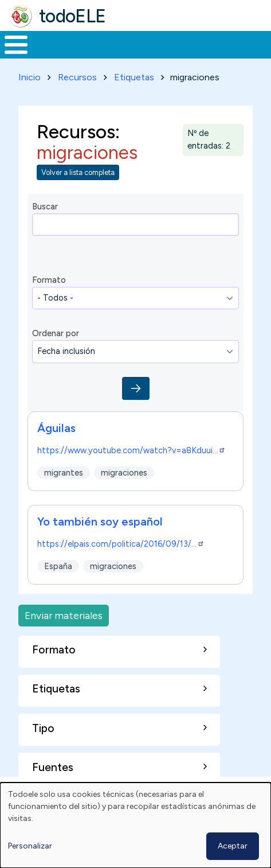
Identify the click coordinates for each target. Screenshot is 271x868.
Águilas (56, 428)
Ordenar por (56, 333)
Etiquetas (134, 77)
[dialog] (135, 825)
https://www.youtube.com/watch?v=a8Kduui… (131, 450)
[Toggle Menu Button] (16, 45)
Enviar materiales (64, 615)
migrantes (64, 472)
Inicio (30, 77)
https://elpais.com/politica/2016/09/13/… (121, 544)
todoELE (72, 16)
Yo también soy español (100, 521)
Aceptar (233, 846)
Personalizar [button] (30, 846)
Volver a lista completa (78, 172)
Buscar (45, 207)
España (58, 566)
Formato (49, 280)
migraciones (124, 472)
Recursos (77, 77)
